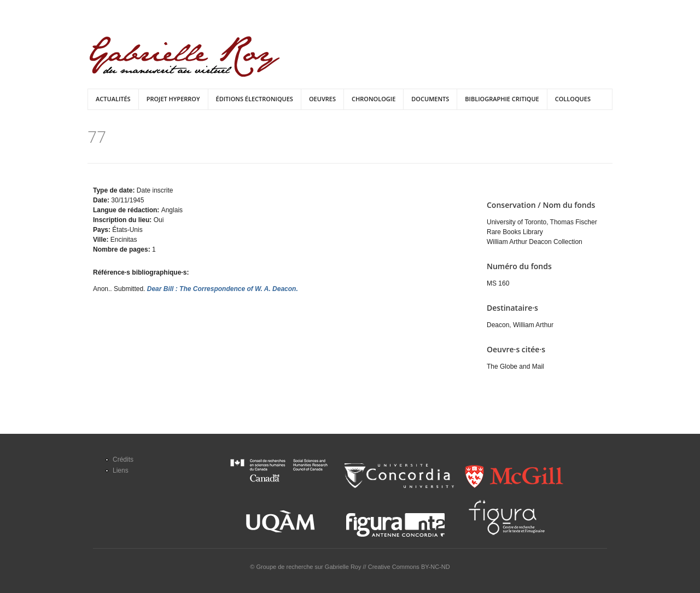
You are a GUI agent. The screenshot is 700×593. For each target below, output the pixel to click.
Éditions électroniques (255, 99)
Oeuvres (322, 99)
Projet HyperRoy (173, 99)
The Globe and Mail (515, 367)
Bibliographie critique (502, 99)
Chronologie (374, 99)
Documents (430, 99)
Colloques (573, 99)
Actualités (113, 99)
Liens (121, 470)
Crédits (123, 460)
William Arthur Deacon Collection (535, 242)
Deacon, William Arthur (520, 325)
